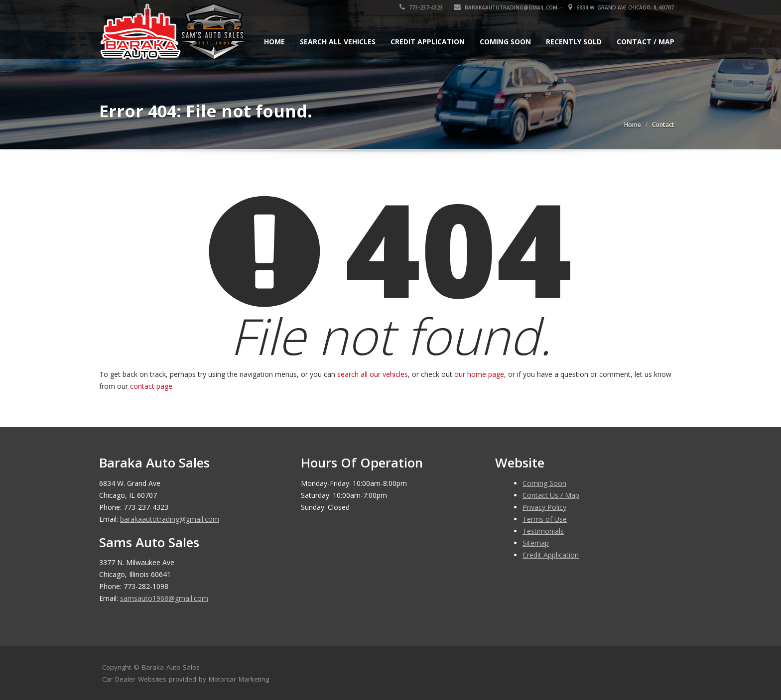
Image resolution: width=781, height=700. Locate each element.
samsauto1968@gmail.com (164, 598)
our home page (479, 374)
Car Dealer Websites (134, 679)
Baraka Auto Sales (171, 667)
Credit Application (428, 42)
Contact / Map (646, 42)
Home (274, 42)
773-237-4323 (422, 7)
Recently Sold (574, 42)
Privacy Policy (544, 507)
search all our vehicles (373, 374)
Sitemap (536, 543)
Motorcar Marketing (239, 679)
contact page (151, 386)
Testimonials (543, 531)
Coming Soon (505, 42)
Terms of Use (545, 519)
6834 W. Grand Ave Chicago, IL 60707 (622, 7)
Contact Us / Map (551, 495)
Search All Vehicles (338, 42)
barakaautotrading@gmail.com (506, 7)
